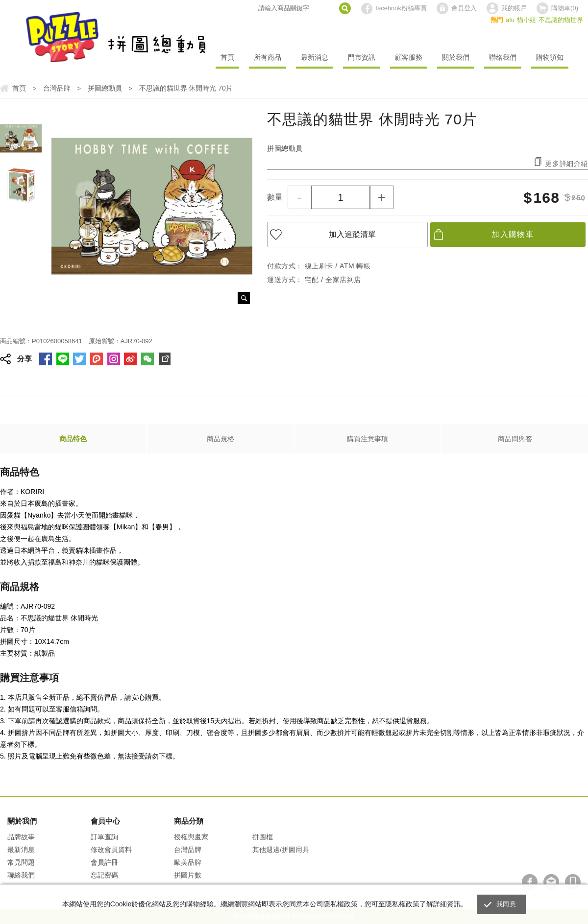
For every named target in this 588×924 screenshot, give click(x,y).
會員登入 (464, 8)
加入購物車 (513, 234)
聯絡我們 (503, 57)
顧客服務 (409, 57)
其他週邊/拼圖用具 (281, 850)
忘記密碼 (104, 875)
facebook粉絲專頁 (401, 8)
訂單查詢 (104, 837)
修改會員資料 (111, 850)
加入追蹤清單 (352, 234)
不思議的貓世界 (561, 20)
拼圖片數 (188, 875)
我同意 (506, 904)
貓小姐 (527, 20)
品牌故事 (21, 837)
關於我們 (456, 57)
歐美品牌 (188, 862)
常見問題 (21, 862)
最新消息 (315, 57)
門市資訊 (362, 57)
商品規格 (220, 439)
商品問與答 (515, 439)
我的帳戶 (514, 8)
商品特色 (73, 439)
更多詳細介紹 (566, 163)
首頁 (227, 57)
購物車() (565, 8)
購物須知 (550, 57)
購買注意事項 (367, 439)
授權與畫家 (191, 837)
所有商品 (268, 57)
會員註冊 (104, 862)
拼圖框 (263, 837)
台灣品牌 (188, 850)
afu (510, 20)
